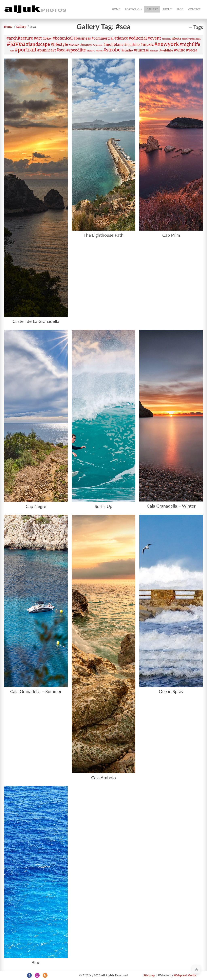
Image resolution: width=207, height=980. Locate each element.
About (167, 9)
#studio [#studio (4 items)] (127, 50)
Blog (180, 9)
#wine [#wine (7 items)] (180, 50)
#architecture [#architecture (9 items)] (20, 38)
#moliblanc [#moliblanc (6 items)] (113, 44)
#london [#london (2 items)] (74, 45)
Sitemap (149, 975)
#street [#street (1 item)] (99, 51)
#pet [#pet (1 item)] (12, 51)
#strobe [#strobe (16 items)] (112, 50)
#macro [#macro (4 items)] (86, 45)
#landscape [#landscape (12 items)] (38, 44)
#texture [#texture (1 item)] (154, 51)
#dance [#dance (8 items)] (121, 38)
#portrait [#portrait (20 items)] (26, 49)
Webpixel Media (185, 975)
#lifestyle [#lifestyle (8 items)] (59, 44)
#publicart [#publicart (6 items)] (47, 50)
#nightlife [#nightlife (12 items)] (190, 44)
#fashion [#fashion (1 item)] (166, 39)
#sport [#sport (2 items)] (91, 50)
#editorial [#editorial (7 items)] (138, 38)
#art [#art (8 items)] (38, 38)
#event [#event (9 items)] (154, 38)
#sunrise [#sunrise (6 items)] (141, 50)
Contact (194, 9)
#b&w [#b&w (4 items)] (47, 38)
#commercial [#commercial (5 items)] (102, 38)
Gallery (152, 9)
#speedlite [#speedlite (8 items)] (76, 50)
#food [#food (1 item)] (185, 39)
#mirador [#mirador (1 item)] (98, 45)
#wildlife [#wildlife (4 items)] (166, 50)
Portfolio (132, 9)
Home (116, 9)
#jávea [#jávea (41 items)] (16, 44)
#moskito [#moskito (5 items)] (132, 44)
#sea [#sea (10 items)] (61, 50)
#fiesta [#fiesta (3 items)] (176, 38)
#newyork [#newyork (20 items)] (167, 44)
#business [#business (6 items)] (82, 38)
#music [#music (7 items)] (147, 44)
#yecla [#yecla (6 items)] (192, 50)
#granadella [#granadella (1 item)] (194, 39)
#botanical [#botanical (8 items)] (63, 38)
